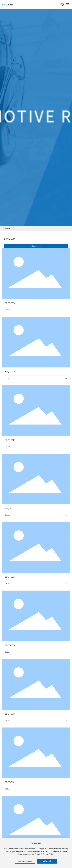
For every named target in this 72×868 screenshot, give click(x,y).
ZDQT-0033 (10, 577)
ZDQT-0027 (10, 440)
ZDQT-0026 (10, 372)
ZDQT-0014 (10, 303)
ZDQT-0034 (10, 645)
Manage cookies (25, 861)
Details (8, 310)
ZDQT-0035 (10, 714)
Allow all (47, 861)
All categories (36, 246)
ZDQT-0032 (10, 508)
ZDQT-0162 (10, 782)
